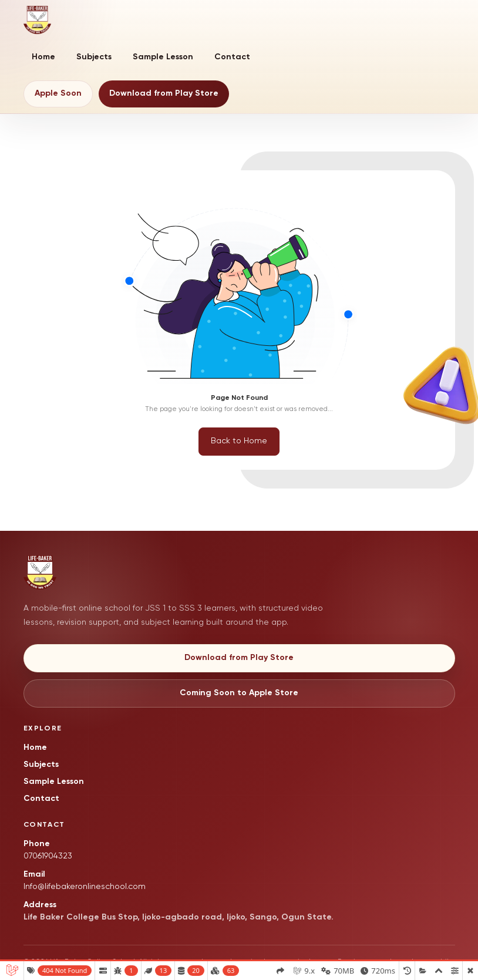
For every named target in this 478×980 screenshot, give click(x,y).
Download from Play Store (164, 93)
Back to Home (239, 441)
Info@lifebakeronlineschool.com (85, 887)
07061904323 (48, 856)
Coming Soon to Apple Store (239, 693)
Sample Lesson (163, 57)
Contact (232, 57)
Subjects (94, 57)
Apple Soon (58, 93)
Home (43, 57)
